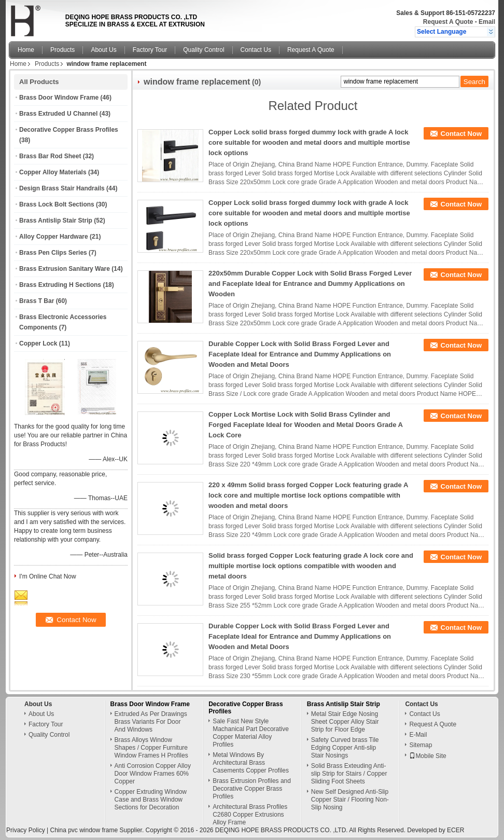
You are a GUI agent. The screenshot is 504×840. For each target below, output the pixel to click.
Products (62, 50)
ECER (456, 830)
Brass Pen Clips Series (53, 253)
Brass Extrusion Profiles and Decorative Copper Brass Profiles (252, 789)
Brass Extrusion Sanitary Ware (65, 269)
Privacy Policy (26, 830)
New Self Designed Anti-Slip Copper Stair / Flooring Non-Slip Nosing (350, 800)
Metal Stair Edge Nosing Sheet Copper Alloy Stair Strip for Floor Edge (345, 722)
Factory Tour (150, 50)
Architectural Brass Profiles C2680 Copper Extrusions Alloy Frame (250, 815)
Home (26, 50)
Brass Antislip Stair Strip (56, 221)
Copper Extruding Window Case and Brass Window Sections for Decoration (151, 800)
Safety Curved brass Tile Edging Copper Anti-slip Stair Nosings (345, 748)
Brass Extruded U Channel (58, 114)
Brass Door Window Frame (59, 98)
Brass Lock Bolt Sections (57, 204)
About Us (103, 50)
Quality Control (204, 50)
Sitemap (421, 745)
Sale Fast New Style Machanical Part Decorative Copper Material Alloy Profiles (251, 733)
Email (487, 22)
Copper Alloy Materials (53, 172)
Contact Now (461, 134)
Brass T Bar (37, 301)
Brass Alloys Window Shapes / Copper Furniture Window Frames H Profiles (151, 748)
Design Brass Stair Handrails (62, 188)
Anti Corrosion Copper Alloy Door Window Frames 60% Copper (153, 774)
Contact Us (256, 50)
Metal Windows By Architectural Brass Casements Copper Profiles (251, 763)
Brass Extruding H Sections (60, 285)
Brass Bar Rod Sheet (50, 156)
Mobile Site (428, 756)
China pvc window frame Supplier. (97, 830)
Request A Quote (448, 22)
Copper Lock (38, 343)
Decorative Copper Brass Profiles (69, 130)
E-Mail (418, 735)
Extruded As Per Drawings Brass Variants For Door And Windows (151, 722)
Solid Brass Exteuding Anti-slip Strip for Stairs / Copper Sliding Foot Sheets (349, 774)
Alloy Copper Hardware (54, 237)
